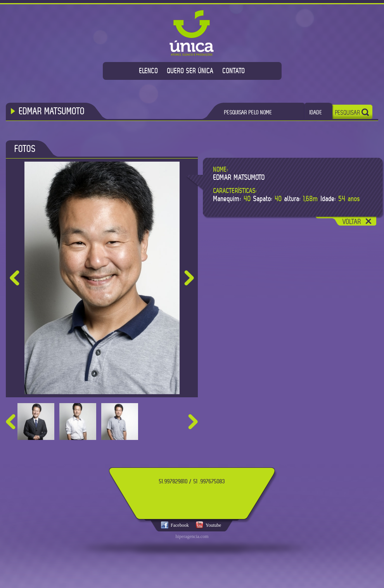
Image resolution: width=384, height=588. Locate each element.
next (193, 422)
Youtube (213, 525)
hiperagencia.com (192, 536)
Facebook (180, 525)
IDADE (316, 112)
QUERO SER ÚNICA (190, 71)
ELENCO (149, 71)
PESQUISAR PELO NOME (248, 112)
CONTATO (234, 71)
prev (11, 422)
